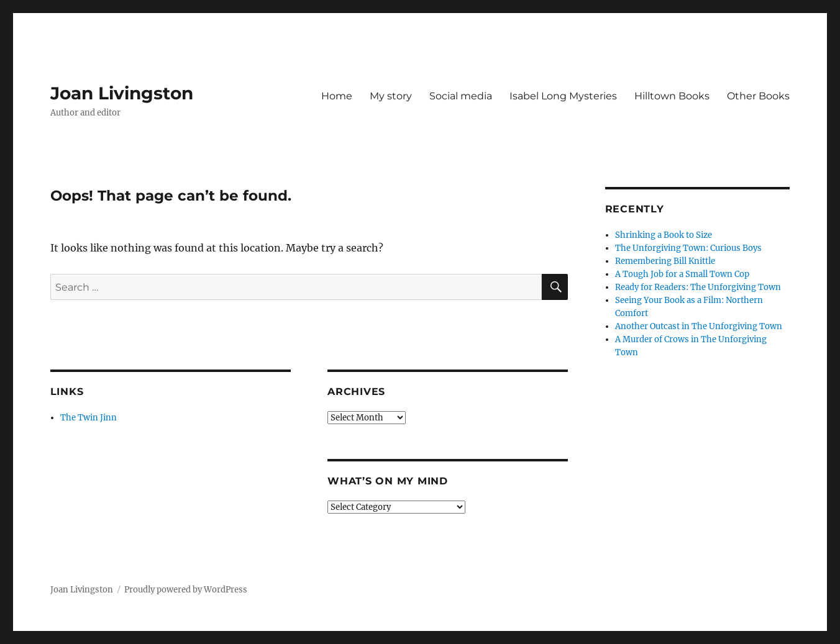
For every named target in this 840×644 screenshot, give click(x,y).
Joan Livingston (122, 93)
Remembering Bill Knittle (665, 261)
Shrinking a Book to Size (664, 235)
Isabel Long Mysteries (563, 96)
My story (391, 96)
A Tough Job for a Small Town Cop (682, 274)
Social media (461, 96)
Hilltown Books (672, 96)
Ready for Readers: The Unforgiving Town (698, 287)
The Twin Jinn (89, 418)
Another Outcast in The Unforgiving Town (699, 326)
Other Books (758, 96)
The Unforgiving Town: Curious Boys (688, 248)
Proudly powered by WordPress (186, 590)
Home (337, 96)
